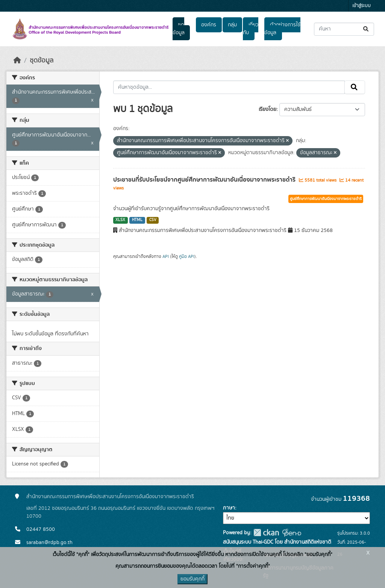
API (166, 256)
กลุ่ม (232, 25)
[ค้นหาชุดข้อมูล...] (344, 29)
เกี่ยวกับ (250, 29)
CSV (153, 220)
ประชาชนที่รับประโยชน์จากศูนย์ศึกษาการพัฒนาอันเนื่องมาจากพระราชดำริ (205, 180)
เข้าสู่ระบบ (362, 6)
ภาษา (229, 508)
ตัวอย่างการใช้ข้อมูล (282, 29)
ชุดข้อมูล (179, 29)
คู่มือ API (187, 256)
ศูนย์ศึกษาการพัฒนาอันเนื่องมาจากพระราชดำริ (326, 199)
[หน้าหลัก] (17, 61)
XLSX (120, 220)
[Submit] (366, 29)
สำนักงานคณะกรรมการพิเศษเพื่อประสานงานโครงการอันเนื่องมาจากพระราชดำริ (110, 497)
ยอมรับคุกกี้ (192, 579)
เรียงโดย (268, 109)
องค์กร (209, 25)
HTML (137, 220)
